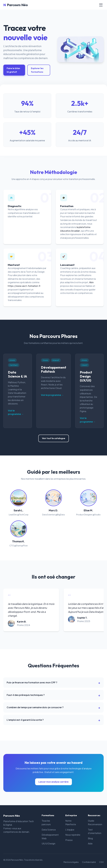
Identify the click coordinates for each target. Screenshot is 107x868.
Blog (90, 838)
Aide (90, 843)
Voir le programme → (16, 412)
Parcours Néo (16, 5)
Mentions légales (71, 862)
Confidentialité (89, 862)
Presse (69, 840)
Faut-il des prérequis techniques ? (26, 695)
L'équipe (70, 830)
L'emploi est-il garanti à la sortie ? (25, 720)
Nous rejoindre (73, 835)
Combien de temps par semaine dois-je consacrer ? (35, 707)
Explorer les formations (37, 70)
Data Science (49, 830)
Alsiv (91, 282)
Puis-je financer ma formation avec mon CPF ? (32, 682)
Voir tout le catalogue (54, 438)
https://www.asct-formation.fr (24, 286)
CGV (101, 862)
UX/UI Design (48, 843)
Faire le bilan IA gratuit (13, 70)
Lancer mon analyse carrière (53, 782)
